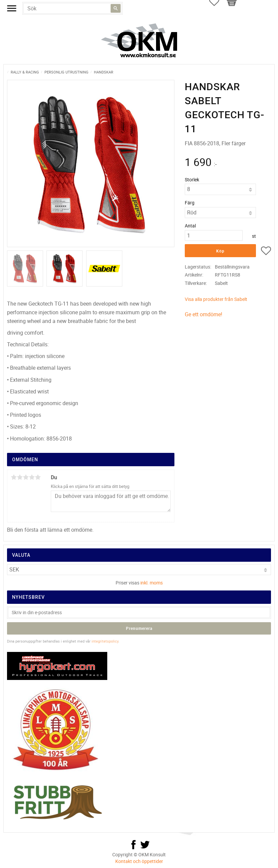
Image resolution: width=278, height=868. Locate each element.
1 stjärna (14, 477)
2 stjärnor (20, 477)
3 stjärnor (26, 477)
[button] (266, 252)
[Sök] (116, 8)
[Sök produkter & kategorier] (73, 8)
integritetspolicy (105, 641)
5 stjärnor (38, 477)
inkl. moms (152, 583)
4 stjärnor (32, 477)
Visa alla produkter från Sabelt (216, 299)
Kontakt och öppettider (139, 861)
